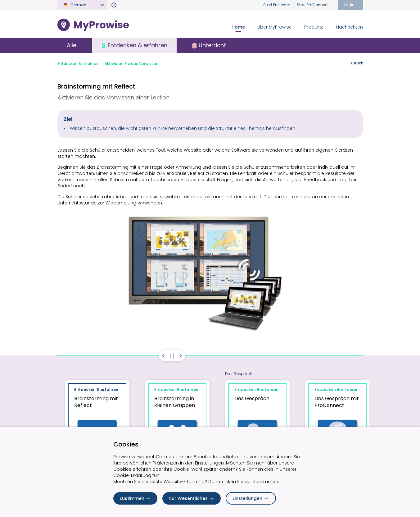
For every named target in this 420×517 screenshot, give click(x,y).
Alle (72, 45)
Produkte (314, 27)
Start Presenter (277, 5)
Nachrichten (350, 27)
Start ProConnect (313, 5)
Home (238, 27)
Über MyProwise (275, 27)
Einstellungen (251, 498)
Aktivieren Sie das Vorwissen (132, 64)
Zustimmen (135, 498)
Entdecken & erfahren (78, 64)
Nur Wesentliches (192, 498)
